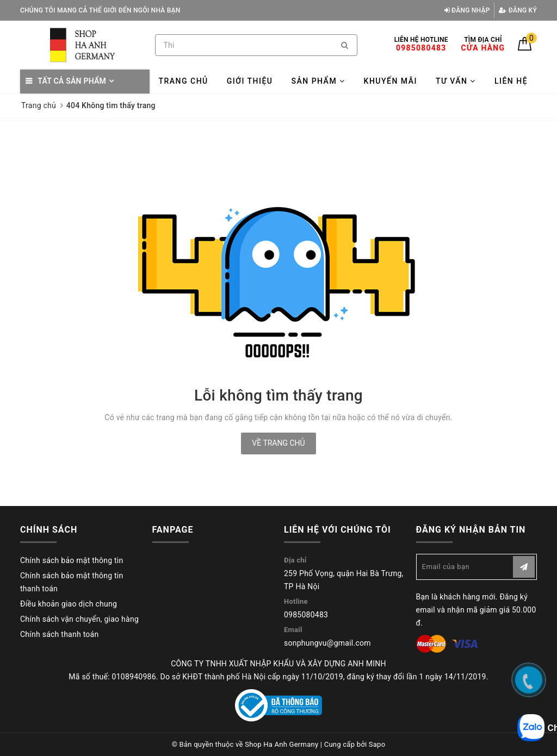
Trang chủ (183, 81)
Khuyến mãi (391, 81)
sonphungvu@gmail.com (327, 643)
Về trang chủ (278, 443)
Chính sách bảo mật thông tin (72, 560)
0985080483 (306, 615)
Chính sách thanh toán (59, 634)
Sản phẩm (318, 81)
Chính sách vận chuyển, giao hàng (79, 619)
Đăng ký (518, 10)
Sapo (377, 744)
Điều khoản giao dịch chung (69, 604)
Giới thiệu (250, 81)
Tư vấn (456, 81)
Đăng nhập (467, 10)
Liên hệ (511, 81)
